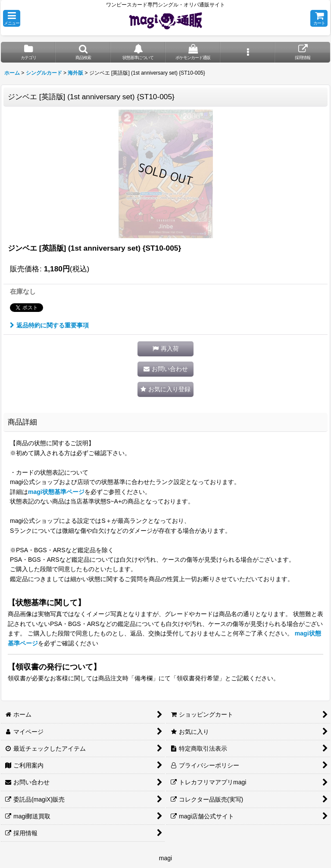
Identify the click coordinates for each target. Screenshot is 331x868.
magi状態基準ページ (56, 492)
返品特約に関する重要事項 (49, 325)
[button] (12, 18)
